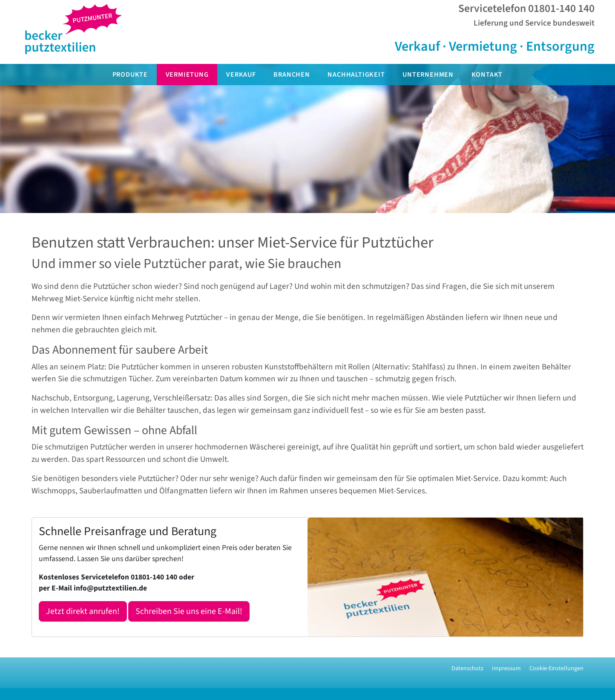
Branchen (292, 75)
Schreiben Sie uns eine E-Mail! (189, 611)
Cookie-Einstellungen (556, 668)
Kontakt (487, 75)
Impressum (506, 668)
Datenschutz (467, 668)
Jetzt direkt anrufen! (83, 611)
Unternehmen (428, 75)
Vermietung (187, 75)
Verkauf (241, 75)
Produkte (130, 75)
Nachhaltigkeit (356, 75)
